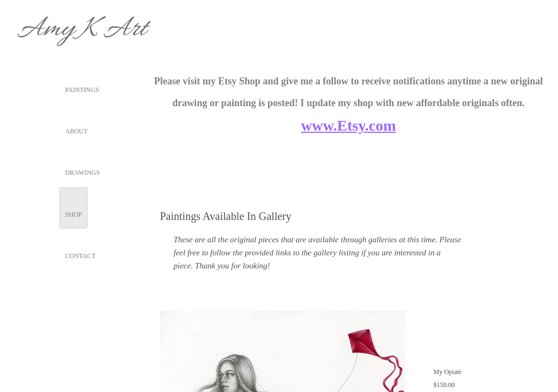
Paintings (82, 90)
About (77, 131)
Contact (81, 256)
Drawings (83, 173)
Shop (74, 215)
